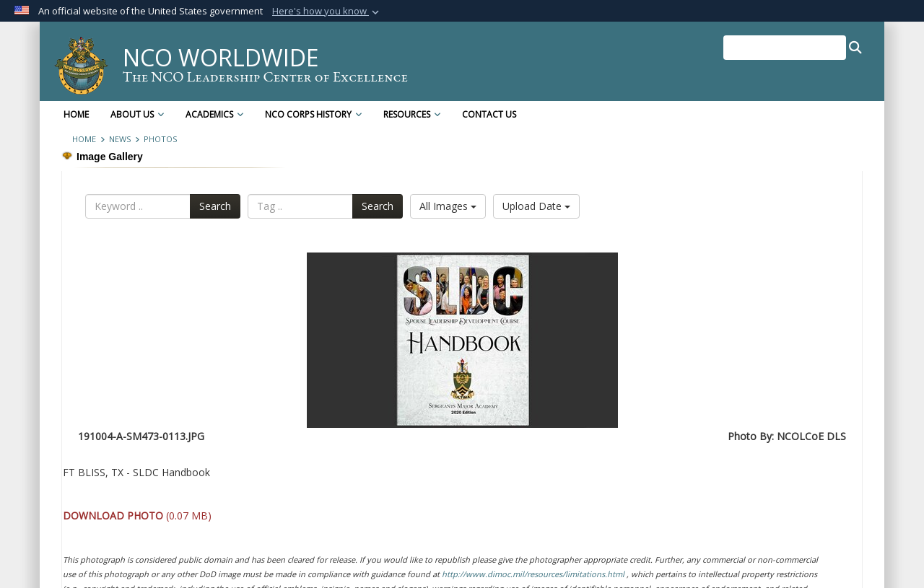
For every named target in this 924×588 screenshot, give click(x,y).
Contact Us (489, 114)
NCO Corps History (313, 114)
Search (215, 206)
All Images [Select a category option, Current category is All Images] (448, 206)
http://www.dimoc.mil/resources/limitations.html (533, 574)
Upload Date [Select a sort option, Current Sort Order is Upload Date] (536, 206)
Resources (412, 114)
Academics (214, 114)
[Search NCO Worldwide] (785, 48)
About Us (137, 114)
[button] (327, 12)
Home (76, 114)
